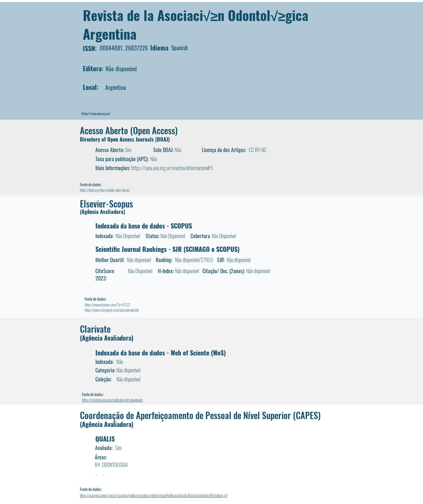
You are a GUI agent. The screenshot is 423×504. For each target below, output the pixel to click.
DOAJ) (163, 139)
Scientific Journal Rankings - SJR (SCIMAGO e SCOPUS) (167, 249)
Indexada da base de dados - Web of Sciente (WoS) (161, 353)
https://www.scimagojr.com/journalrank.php (112, 310)
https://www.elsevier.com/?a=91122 (107, 305)
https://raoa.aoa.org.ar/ (96, 113)
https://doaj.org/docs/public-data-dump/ (105, 190)
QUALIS (105, 439)
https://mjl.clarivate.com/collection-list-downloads (112, 400)
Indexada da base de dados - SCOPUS (144, 226)
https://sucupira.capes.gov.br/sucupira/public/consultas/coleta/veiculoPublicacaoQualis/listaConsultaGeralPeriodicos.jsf (154, 495)
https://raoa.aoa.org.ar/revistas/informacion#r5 (172, 168)
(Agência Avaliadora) (103, 212)
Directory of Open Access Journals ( (118, 139)
